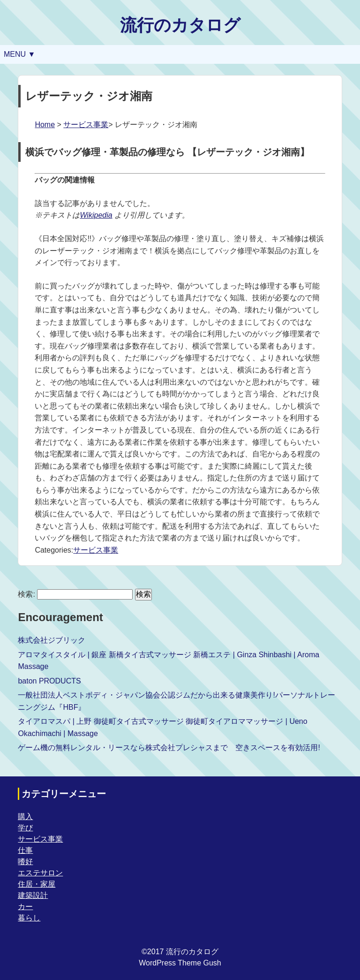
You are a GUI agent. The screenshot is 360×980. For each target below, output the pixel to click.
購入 (25, 817)
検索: (26, 594)
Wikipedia (96, 215)
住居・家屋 (37, 884)
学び (25, 828)
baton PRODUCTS (49, 681)
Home (45, 125)
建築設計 (33, 895)
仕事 (25, 850)
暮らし (29, 918)
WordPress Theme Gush (180, 963)
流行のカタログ (180, 25)
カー (25, 907)
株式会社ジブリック (52, 640)
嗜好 (25, 862)
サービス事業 (86, 125)
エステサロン (40, 873)
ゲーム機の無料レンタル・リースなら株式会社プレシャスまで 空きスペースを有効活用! (169, 748)
